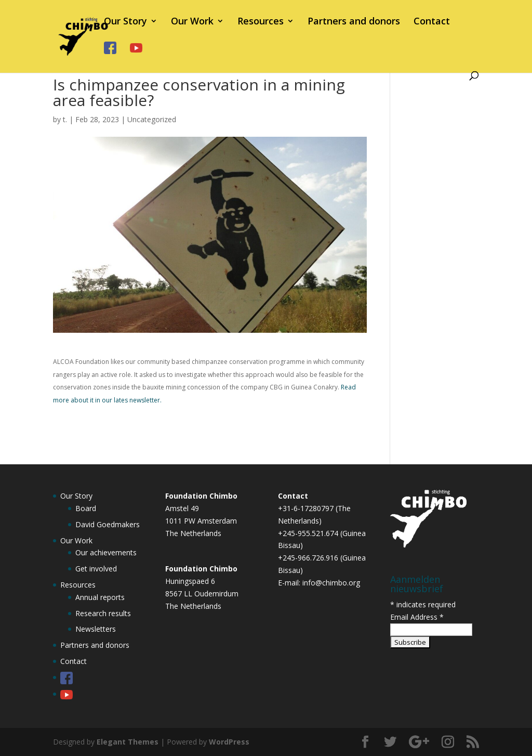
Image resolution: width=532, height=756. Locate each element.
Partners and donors (354, 22)
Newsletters (96, 629)
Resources (261, 22)
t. (65, 119)
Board (86, 508)
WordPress (229, 742)
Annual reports (100, 597)
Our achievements (106, 552)
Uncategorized (152, 119)
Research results (103, 613)
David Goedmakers (108, 524)
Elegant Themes (128, 742)
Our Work (192, 22)
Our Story (125, 22)
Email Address (417, 617)
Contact (432, 22)
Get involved (96, 569)
